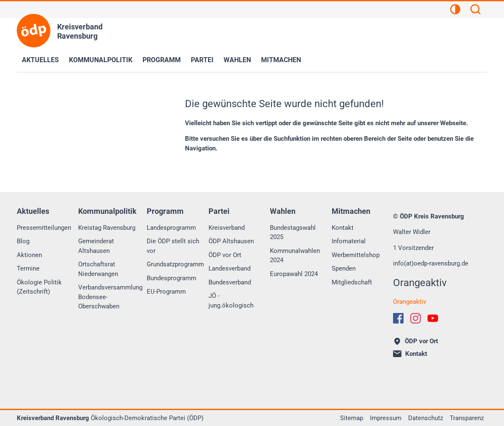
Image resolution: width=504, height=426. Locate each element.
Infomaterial (349, 241)
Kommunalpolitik (101, 60)
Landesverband (230, 268)
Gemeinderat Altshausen (96, 246)
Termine (28, 268)
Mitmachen (281, 60)
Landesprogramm (171, 228)
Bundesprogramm (172, 278)
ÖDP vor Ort (225, 255)
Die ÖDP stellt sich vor (173, 246)
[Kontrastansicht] (455, 11)
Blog (23, 241)
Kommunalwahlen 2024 (295, 256)
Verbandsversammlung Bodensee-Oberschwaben (110, 297)
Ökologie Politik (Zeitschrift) (39, 287)
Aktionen (29, 255)
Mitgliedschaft (352, 282)
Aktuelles (40, 60)
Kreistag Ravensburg (107, 228)
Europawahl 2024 (294, 274)
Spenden (344, 268)
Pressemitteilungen (44, 228)
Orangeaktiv (410, 302)
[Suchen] (475, 11)
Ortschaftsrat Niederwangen (98, 269)
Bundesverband (230, 282)
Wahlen (237, 60)
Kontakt (343, 228)
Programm (162, 60)
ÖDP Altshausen (231, 241)
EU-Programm (166, 292)
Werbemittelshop (356, 255)
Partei (202, 60)
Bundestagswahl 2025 (293, 233)
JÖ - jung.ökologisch (231, 301)
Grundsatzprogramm (175, 264)
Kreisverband (227, 228)
